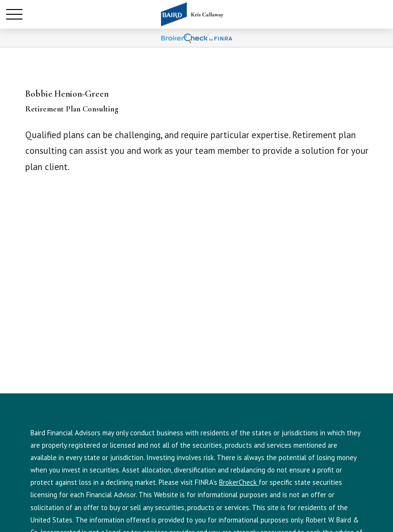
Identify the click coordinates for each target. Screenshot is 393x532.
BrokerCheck (239, 482)
